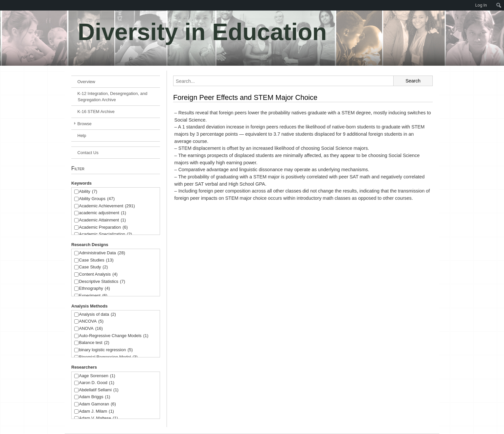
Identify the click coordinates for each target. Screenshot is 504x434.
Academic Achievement (107, 206)
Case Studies (96, 260)
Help (82, 136)
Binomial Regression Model (108, 357)
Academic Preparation (103, 228)
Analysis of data (97, 315)
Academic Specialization (105, 234)
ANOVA (91, 329)
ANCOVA (91, 321)
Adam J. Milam (96, 411)
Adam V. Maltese (98, 418)
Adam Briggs (94, 397)
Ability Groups (97, 199)
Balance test (94, 343)
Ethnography (94, 289)
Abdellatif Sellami (99, 390)
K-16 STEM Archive (96, 112)
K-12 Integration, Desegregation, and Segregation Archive (113, 97)
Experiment (93, 296)
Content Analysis (98, 274)
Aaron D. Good (97, 383)
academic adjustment (103, 213)
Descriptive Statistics (102, 282)
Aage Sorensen (97, 376)
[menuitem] (3, 5)
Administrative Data (102, 253)
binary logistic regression (106, 350)
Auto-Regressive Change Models (114, 336)
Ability (88, 192)
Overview (86, 82)
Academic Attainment (102, 220)
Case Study (93, 267)
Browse (85, 124)
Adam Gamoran (97, 404)
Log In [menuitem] (481, 5)
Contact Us (88, 153)
